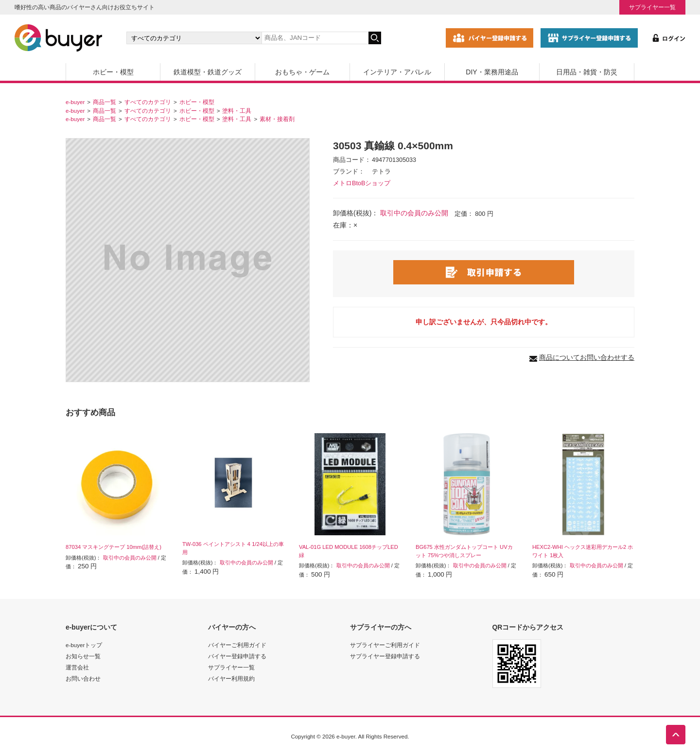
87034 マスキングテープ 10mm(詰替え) (114, 547)
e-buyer (75, 102)
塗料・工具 (237, 111)
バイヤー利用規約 (231, 678)
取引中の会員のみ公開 (414, 213)
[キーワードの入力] (315, 38)
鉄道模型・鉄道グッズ (208, 72)
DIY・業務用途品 (492, 72)
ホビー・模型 (113, 72)
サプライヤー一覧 (652, 7)
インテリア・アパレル (397, 72)
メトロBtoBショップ (362, 183)
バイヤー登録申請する (237, 656)
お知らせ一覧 (83, 656)
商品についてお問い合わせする (587, 357)
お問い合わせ (83, 678)
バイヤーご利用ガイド (237, 645)
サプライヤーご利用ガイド (385, 645)
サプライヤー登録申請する (385, 656)
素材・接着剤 (277, 119)
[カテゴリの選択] (194, 38)
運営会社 (77, 667)
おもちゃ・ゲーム (302, 72)
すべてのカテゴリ (148, 102)
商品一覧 (105, 102)
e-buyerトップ (84, 645)
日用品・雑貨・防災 (587, 72)
